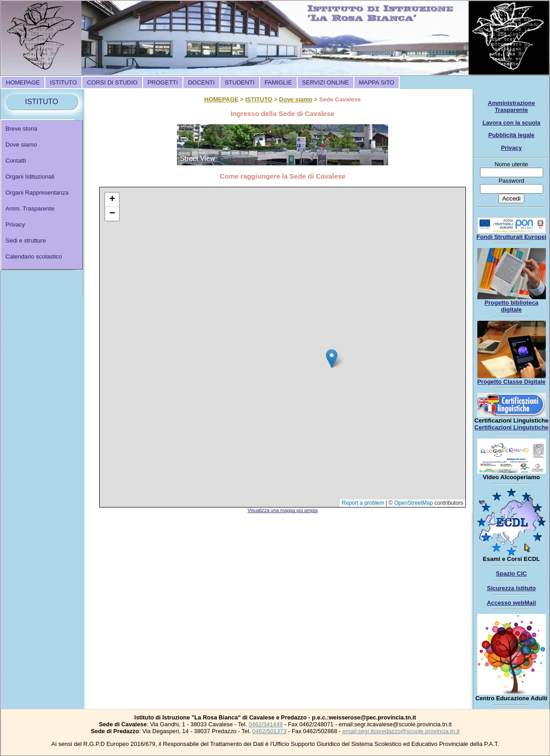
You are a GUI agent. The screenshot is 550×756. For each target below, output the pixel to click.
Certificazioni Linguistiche (512, 427)
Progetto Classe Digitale (512, 382)
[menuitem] (23, 82)
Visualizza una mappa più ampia (282, 510)
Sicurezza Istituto (511, 588)
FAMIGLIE (278, 82)
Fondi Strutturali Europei (511, 237)
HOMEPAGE (23, 82)
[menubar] (200, 82)
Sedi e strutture (26, 241)
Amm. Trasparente (30, 209)
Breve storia (21, 129)
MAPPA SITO (377, 82)
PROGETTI (163, 82)
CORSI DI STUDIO (112, 82)
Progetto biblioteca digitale (512, 306)
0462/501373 (270, 731)
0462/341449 (266, 724)
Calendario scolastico (34, 256)
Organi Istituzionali (30, 177)
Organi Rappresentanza (37, 193)
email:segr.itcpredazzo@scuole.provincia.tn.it (401, 731)
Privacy (15, 225)
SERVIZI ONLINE (326, 82)
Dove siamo (21, 145)
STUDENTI (240, 82)
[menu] (42, 195)
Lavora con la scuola (511, 123)
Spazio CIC (512, 574)
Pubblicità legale (511, 135)
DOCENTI (201, 82)
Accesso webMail (512, 603)
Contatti (16, 161)
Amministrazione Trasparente (511, 106)
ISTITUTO (63, 82)
